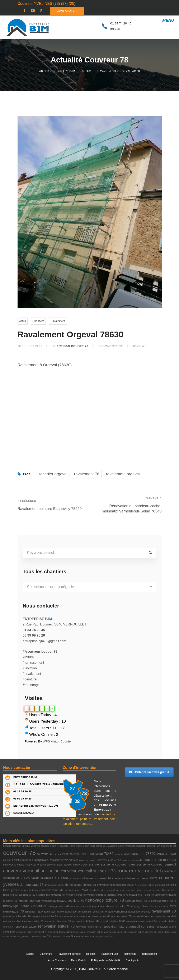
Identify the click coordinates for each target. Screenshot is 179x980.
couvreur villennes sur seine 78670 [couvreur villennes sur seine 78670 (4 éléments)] (135, 878)
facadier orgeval (53, 474)
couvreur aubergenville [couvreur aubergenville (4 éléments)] (34, 860)
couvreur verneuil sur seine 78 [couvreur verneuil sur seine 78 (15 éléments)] (88, 871)
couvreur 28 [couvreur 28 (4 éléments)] (168, 846)
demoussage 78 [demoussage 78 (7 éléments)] (32, 885)
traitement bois (105, 819)
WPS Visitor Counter (57, 741)
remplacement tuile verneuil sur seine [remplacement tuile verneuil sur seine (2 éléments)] (78, 916)
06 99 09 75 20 (22, 799)
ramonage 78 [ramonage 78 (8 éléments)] (13, 911)
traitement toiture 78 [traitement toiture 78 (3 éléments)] (62, 937)
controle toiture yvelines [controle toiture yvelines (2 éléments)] (72, 846)
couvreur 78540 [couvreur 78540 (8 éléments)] (143, 854)
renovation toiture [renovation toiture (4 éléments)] (26, 927)
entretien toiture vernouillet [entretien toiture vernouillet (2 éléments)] (152, 885)
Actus (86, 71)
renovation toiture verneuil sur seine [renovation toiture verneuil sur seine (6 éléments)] (128, 926)
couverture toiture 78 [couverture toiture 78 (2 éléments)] (95, 846)
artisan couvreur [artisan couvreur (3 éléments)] (12, 846)
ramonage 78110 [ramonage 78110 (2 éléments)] (34, 912)
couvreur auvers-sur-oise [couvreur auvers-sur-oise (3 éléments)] (64, 860)
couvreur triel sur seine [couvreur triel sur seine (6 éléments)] (97, 864)
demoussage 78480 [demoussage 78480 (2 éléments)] (54, 885)
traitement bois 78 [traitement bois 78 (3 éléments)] (40, 937)
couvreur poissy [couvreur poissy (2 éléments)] (72, 865)
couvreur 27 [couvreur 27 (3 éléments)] (153, 846)
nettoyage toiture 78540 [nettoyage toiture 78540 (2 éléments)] (138, 901)
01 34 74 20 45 (22, 792)
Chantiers (38, 321)
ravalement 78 (87, 474)
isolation (69, 824)
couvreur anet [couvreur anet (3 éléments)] (11, 860)
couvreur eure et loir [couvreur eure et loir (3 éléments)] (109, 860)
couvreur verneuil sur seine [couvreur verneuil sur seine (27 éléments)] (31, 871)
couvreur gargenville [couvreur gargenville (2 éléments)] (132, 860)
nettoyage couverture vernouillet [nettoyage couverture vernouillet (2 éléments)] (35, 901)
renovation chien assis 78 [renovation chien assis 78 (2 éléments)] (58, 921)
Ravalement (58, 321)
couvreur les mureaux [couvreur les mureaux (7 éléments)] (160, 860)
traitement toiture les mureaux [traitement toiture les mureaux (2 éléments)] (89, 937)
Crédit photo (133, 960)
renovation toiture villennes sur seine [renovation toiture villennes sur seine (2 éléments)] (66, 932)
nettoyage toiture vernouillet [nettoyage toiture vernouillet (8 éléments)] (25, 906)
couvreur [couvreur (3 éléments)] (141, 846)
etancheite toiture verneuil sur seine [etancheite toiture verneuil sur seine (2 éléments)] (107, 890)
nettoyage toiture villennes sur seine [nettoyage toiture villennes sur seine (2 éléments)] (67, 906)
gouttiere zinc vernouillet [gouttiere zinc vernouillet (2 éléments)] (49, 895)
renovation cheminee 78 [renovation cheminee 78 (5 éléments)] (115, 916)
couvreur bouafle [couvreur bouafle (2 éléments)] (88, 860)
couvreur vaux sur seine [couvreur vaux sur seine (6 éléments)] (133, 864)
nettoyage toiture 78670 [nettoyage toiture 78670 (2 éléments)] (164, 901)
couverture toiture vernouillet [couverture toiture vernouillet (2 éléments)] (121, 846)
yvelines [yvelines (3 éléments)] (109, 937)
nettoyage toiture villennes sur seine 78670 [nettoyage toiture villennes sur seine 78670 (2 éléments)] (153, 906)
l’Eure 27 (106, 805)
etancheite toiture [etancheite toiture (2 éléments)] (30, 890)
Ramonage (130, 954)
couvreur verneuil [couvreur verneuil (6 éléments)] (164, 864)
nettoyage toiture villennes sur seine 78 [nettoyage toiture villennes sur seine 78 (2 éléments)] (108, 906)
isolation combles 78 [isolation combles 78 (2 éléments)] (118, 895)
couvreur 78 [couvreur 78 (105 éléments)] (19, 853)
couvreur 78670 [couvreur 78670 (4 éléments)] (166, 854)
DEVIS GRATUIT (67, 11)
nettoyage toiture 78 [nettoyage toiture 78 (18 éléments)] (105, 900)
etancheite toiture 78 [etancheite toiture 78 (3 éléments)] (51, 890)
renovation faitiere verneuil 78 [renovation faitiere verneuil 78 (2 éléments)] (142, 921)
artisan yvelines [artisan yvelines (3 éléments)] (31, 846)
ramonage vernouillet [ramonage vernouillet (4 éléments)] (114, 912)
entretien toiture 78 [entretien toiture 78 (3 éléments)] (127, 885)
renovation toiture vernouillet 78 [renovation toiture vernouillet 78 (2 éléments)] (31, 932)
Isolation (91, 954)
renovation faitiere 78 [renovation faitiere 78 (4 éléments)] (85, 921)
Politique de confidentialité (106, 960)
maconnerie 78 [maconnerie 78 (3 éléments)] (138, 895)
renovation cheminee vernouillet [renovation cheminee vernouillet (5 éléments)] (154, 916)
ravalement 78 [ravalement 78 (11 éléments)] (164, 911)
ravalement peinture (77, 819)
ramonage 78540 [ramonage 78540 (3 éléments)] (54, 912)
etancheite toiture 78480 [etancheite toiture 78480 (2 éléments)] (76, 890)
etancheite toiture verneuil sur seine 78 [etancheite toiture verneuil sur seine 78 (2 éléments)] (145, 890)
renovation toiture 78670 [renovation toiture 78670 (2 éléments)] (89, 927)
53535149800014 (24, 813)
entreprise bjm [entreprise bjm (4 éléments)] (106, 885)
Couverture (46, 954)
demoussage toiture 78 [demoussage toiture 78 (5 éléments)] (81, 885)
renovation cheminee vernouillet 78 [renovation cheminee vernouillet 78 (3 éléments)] (23, 921)
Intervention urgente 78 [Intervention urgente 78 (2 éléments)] (95, 895)
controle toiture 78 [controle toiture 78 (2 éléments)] (50, 846)
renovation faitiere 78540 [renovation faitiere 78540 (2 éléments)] (112, 921)
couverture (108, 814)
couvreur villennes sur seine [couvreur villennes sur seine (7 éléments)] (47, 878)
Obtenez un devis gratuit (149, 772)
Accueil (30, 954)
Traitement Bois (110, 954)
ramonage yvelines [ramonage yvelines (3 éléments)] (139, 912)
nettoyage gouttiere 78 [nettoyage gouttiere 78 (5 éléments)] (68, 901)
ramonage (83, 824)
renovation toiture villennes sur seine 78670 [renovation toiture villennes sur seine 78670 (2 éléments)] (149, 932)
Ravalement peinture (69, 954)
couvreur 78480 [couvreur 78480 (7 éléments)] (102, 854)
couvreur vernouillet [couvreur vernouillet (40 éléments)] (139, 871)
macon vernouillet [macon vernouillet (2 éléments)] (156, 895)
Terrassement (149, 954)
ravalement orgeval (123, 474)
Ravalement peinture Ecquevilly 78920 (51, 505)
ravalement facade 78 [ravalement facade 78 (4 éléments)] (17, 916)
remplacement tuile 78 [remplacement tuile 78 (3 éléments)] (45, 916)
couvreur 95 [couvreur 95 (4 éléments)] (44, 854)
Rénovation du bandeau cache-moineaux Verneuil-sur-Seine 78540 (128, 505)
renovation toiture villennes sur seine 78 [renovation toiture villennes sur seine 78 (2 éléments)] (106, 932)
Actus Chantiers (57, 960)
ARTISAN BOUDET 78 (72, 346)
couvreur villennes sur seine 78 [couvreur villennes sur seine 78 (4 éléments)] (91, 878)
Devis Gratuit (78, 960)
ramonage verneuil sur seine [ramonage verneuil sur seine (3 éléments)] (82, 912)
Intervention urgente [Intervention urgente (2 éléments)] (72, 895)
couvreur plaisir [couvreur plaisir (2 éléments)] (55, 865)
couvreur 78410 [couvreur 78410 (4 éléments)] (80, 854)
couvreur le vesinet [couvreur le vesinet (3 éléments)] (14, 865)
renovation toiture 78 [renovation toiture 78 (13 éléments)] (56, 926)
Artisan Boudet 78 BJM (57, 71)
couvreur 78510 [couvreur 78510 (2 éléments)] (122, 854)
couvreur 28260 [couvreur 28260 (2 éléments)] (61, 854)
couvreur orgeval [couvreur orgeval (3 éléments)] (36, 865)
